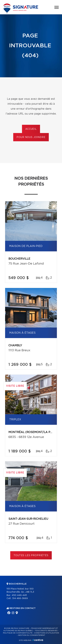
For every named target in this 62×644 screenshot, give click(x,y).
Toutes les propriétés (31, 555)
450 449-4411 (19, 595)
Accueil (31, 129)
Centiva (38, 640)
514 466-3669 (20, 598)
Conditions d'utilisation (47, 633)
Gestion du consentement (32, 635)
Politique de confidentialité (18, 633)
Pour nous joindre (31, 137)
